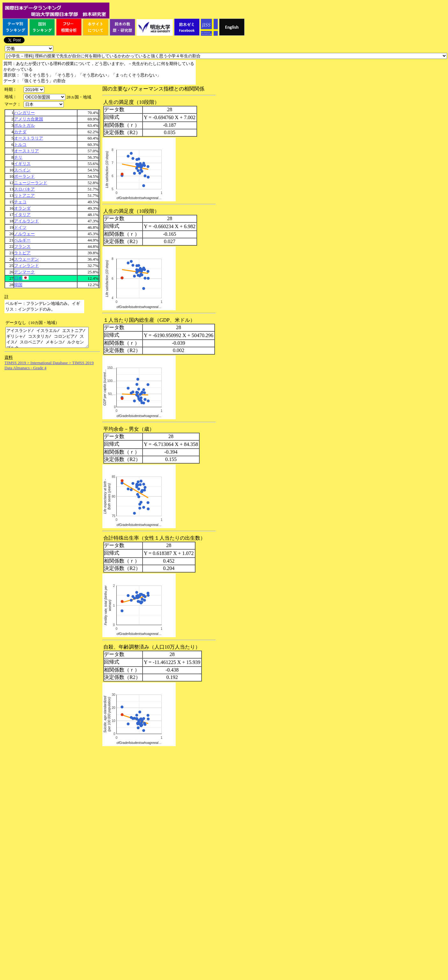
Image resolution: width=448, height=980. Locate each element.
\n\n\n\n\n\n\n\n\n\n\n (44, 97)
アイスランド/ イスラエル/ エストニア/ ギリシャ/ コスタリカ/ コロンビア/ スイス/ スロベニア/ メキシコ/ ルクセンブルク (52, 339)
